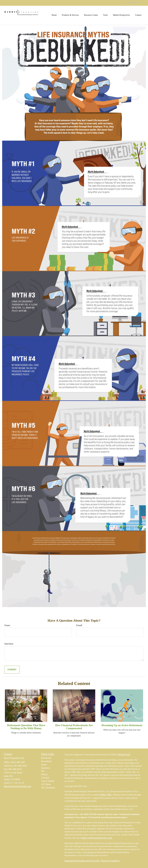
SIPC (110, 795)
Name (7, 625)
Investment (46, 761)
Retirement (46, 758)
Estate (44, 765)
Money (44, 774)
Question (9, 644)
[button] (70, 15)
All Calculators (48, 788)
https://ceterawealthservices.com (97, 838)
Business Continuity (110, 861)
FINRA (103, 795)
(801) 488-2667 (132, 3)
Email (79, 625)
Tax (43, 771)
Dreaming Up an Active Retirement (122, 725)
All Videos (46, 784)
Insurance (46, 768)
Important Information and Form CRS (82, 861)
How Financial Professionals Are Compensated (74, 727)
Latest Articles (48, 781)
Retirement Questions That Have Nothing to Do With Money (26, 727)
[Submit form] (12, 670)
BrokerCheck (124, 754)
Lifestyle (45, 778)
